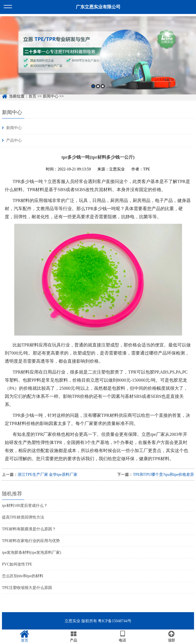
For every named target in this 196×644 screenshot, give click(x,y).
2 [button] (98, 92)
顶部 (172, 636)
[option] (98, 61)
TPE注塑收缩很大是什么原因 (27, 588)
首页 (24, 636)
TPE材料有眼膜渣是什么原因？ (29, 529)
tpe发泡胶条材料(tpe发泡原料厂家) (32, 552)
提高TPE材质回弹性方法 (23, 517)
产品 (73, 636)
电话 (123, 636)
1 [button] (93, 92)
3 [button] (103, 92)
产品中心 (14, 140)
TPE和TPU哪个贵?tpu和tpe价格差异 (163, 475)
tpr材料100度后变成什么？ (25, 506)
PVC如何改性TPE (17, 564)
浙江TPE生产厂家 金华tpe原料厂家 (48, 475)
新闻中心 (12, 112)
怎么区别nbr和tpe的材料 (23, 576)
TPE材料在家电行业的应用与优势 (31, 541)
